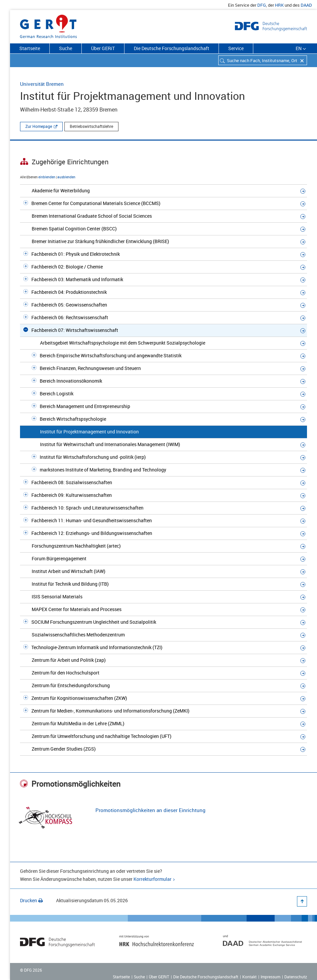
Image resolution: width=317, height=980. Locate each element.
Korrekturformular (152, 879)
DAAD (306, 5)
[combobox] (263, 60)
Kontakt (249, 977)
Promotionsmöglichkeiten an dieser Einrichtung (150, 810)
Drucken (31, 900)
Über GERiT (103, 48)
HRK (279, 5)
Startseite (30, 48)
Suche (66, 48)
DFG (262, 5)
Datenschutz (296, 977)
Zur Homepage (39, 126)
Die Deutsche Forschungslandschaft (172, 48)
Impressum (270, 977)
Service (236, 48)
